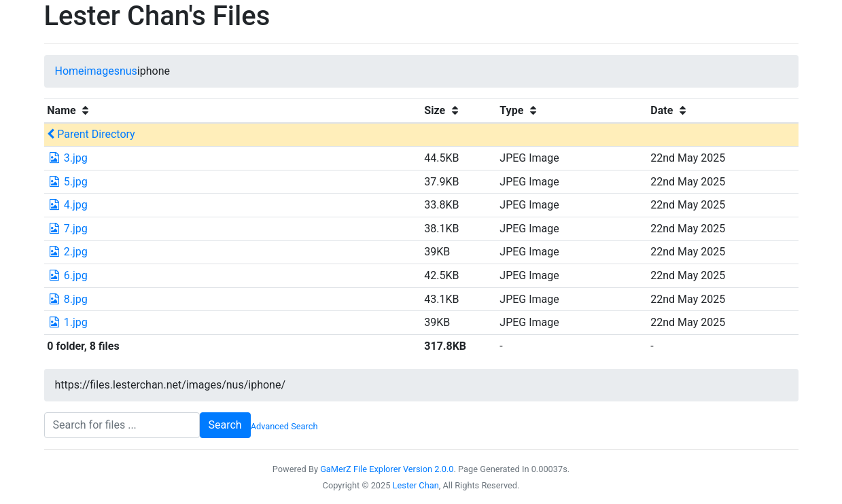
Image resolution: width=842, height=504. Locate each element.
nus (128, 71)
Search (225, 425)
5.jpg (67, 182)
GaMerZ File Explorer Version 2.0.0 (387, 469)
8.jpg (67, 299)
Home (70, 71)
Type (520, 110)
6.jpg (67, 275)
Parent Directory (91, 134)
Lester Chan (416, 485)
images (102, 71)
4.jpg (67, 205)
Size (443, 110)
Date (670, 110)
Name (70, 110)
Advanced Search (284, 426)
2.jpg (67, 252)
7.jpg (67, 229)
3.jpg (67, 158)
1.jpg (67, 322)
